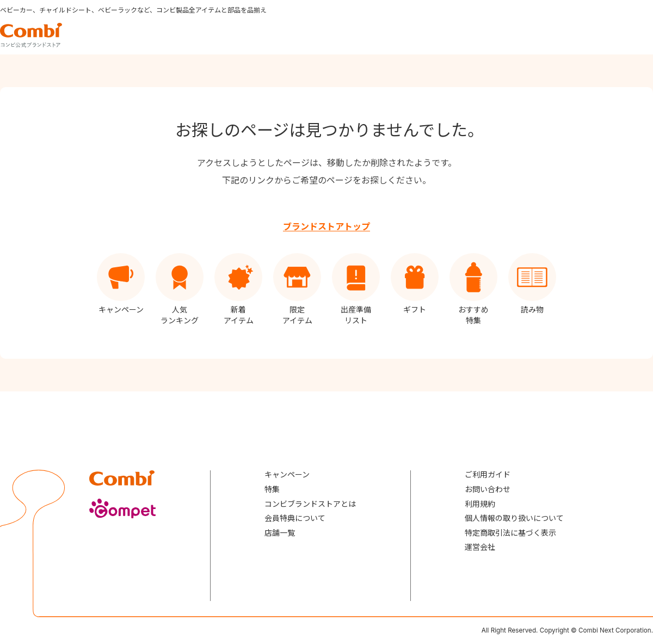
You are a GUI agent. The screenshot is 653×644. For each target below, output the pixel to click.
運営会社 (480, 547)
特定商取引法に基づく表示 (510, 533)
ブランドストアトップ (326, 226)
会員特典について (295, 518)
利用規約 (480, 504)
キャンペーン (287, 474)
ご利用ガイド (488, 474)
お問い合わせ (488, 489)
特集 (272, 489)
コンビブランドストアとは (310, 504)
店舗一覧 (280, 533)
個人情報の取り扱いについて (514, 518)
